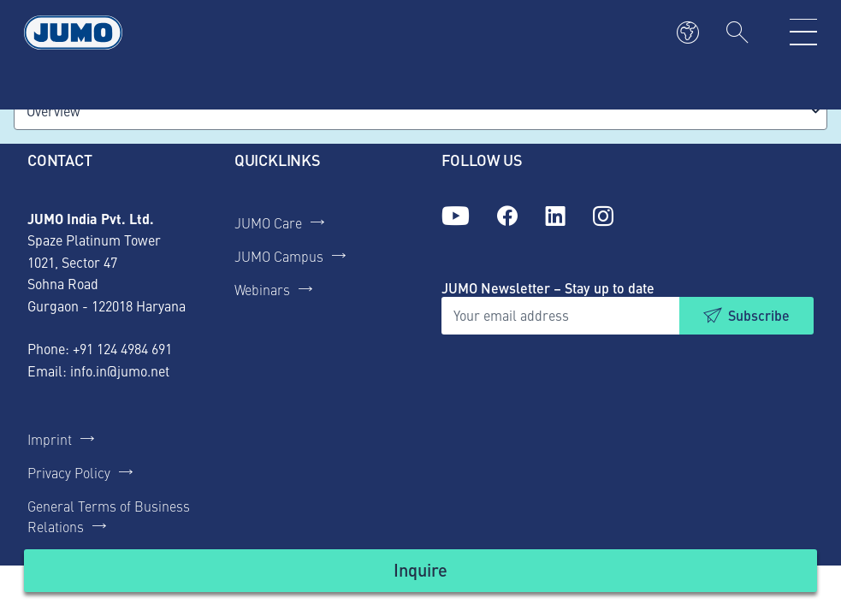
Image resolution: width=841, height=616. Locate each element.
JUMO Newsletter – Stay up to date (548, 288)
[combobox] (420, 111)
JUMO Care (268, 222)
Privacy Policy (69, 472)
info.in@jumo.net (120, 370)
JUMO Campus (279, 256)
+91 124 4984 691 (122, 348)
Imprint (50, 439)
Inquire (420, 569)
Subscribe (759, 315)
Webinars (262, 289)
